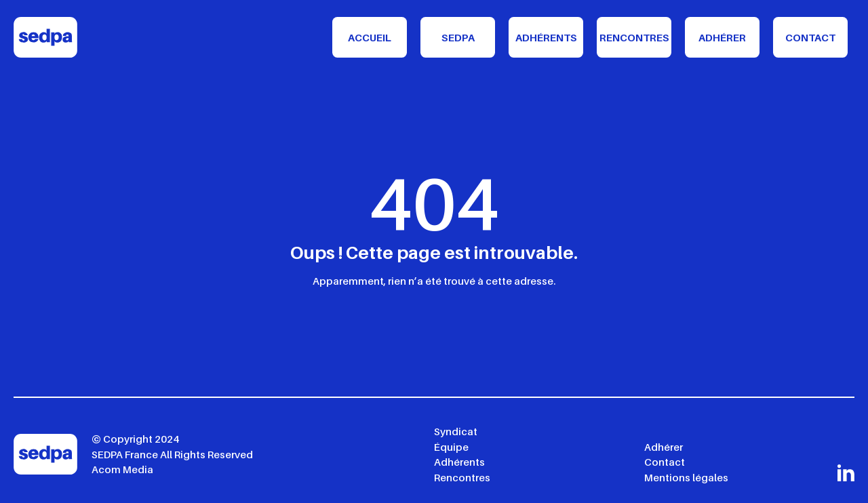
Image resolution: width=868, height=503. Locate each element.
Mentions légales (686, 477)
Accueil (370, 37)
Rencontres (634, 37)
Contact (810, 37)
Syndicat (456, 431)
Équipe (451, 447)
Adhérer (722, 37)
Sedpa (458, 37)
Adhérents (546, 37)
